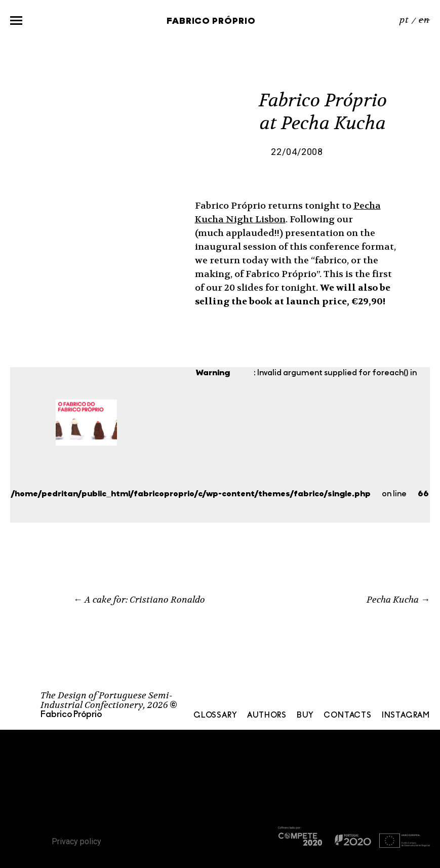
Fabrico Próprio (211, 22)
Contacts (347, 716)
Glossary (215, 716)
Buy (305, 716)
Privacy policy (76, 841)
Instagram (406, 716)
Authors (267, 716)
